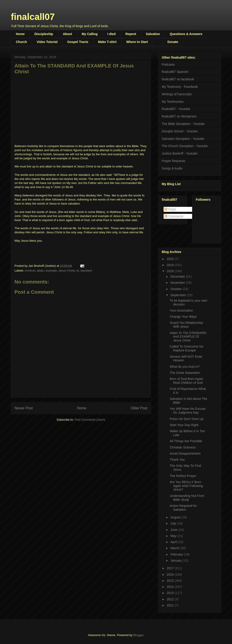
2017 (171, 568)
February (177, 554)
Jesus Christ (67, 271)
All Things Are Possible (186, 441)
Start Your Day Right (184, 425)
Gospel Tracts (78, 42)
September (179, 295)
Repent (131, 34)
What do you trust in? (185, 367)
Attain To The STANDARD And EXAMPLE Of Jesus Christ (188, 337)
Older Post (139, 408)
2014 (171, 587)
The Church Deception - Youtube (185, 146)
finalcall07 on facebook (178, 79)
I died (112, 34)
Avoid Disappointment (185, 453)
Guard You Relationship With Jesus (186, 325)
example (51, 271)
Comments (174, 216)
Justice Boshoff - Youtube (180, 153)
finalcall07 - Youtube (176, 109)
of (78, 271)
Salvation (153, 34)
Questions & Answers (186, 34)
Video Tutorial (47, 42)
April (174, 542)
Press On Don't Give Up (187, 419)
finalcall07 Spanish (175, 72)
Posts (170, 209)
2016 (171, 575)
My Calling (90, 34)
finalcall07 (33, 17)
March (175, 548)
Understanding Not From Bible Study (187, 498)
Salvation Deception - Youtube (183, 139)
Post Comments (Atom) (90, 420)
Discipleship (44, 34)
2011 (171, 605)
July (174, 523)
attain (40, 271)
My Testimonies (173, 102)
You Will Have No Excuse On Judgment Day (188, 411)
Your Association (181, 310)
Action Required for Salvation (183, 508)
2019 (171, 265)
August (176, 517)
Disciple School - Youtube (180, 131)
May (174, 536)
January (176, 561)
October (176, 289)
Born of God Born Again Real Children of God (186, 381)
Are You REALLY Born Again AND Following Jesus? (186, 486)
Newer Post (24, 408)
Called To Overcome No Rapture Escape (186, 348)
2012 (171, 599)
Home (20, 34)
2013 (171, 593)
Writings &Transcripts (177, 94)
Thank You (177, 460)
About (67, 34)
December (178, 277)
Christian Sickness (183, 447)
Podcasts (168, 64)
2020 (171, 259)
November (178, 283)
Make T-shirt (107, 42)
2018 (171, 271)
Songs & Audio (172, 168)
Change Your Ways (183, 317)
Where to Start (137, 42)
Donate (173, 42)
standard (86, 271)
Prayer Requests (174, 161)
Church (21, 42)
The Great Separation (185, 373)
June (174, 530)
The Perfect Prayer (183, 476)
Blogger (138, 635)
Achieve (30, 271)
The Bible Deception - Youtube (183, 124)
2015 (171, 581)
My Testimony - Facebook (180, 87)
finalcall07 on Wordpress (179, 116)
